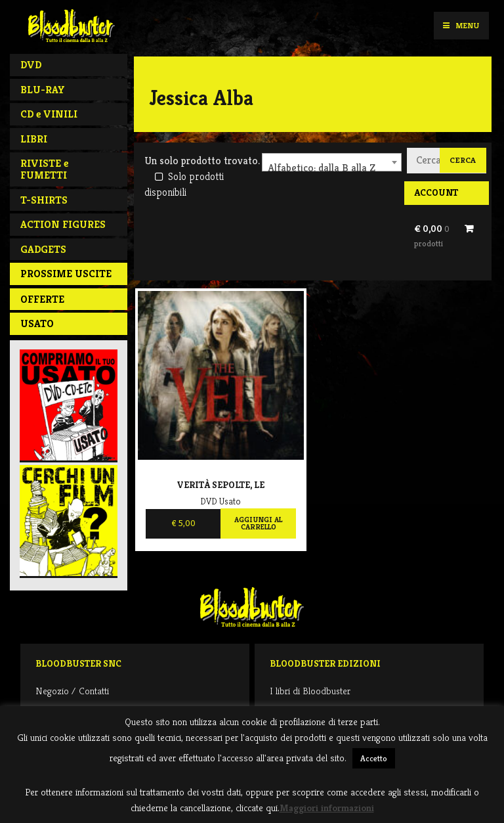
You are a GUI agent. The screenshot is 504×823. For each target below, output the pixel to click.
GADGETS (43, 249)
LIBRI (34, 139)
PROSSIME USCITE (66, 274)
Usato (37, 323)
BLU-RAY (43, 90)
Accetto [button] (374, 758)
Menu (461, 25)
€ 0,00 (432, 236)
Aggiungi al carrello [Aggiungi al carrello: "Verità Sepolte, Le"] (258, 523)
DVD (31, 65)
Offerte (42, 299)
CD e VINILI (49, 114)
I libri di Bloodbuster (310, 691)
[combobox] (332, 162)
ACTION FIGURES (63, 224)
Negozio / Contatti (72, 691)
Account (436, 192)
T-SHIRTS (44, 200)
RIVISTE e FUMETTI (44, 169)
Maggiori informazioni (327, 808)
